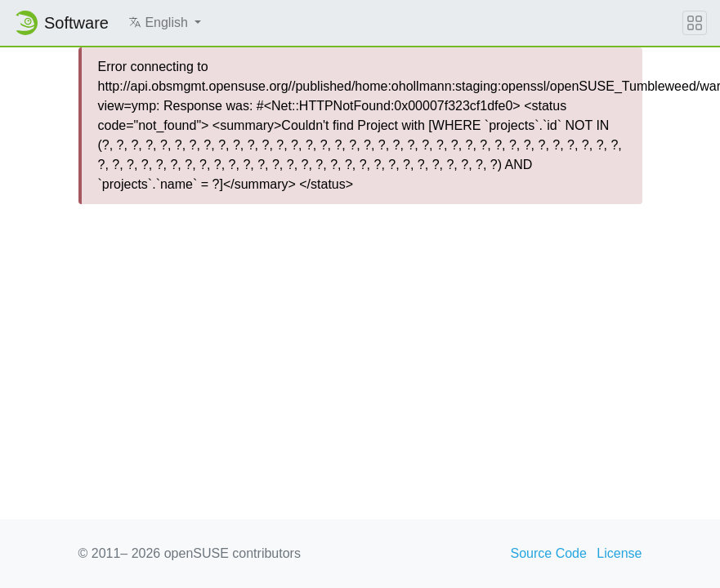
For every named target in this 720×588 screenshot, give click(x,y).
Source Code (549, 553)
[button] (165, 23)
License (619, 553)
